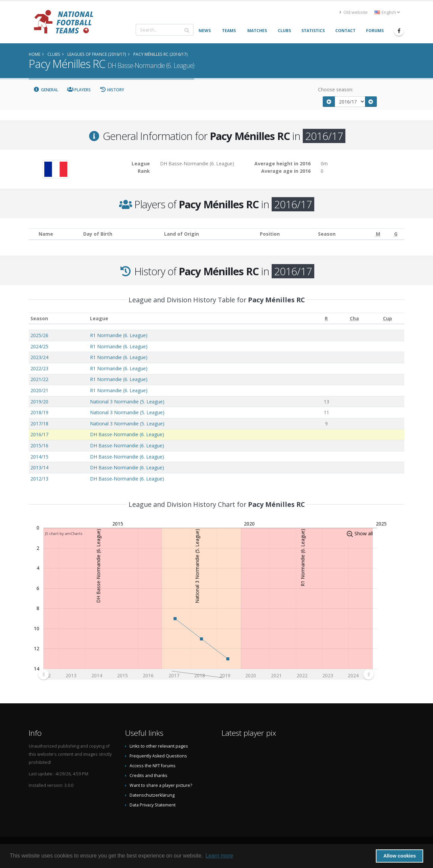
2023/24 (39, 357)
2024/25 (39, 346)
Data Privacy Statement (153, 805)
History (112, 90)
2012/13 (39, 479)
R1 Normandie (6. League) (119, 335)
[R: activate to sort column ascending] (326, 318)
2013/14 (39, 467)
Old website (354, 12)
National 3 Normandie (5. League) (127, 402)
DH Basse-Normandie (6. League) (127, 434)
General (46, 90)
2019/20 (39, 402)
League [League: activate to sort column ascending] (99, 318)
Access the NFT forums (153, 766)
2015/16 (39, 445)
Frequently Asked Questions (158, 756)
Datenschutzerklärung (152, 795)
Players (79, 90)
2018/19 (39, 412)
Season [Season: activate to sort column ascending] (39, 318)
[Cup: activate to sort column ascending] (388, 318)
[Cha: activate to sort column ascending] (354, 318)
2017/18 (39, 424)
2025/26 (39, 335)
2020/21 (39, 390)
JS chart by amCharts (64, 533)
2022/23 (39, 368)
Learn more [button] (219, 856)
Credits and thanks (149, 776)
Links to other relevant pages (159, 746)
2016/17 (39, 434)
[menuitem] (206, 675)
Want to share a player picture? (161, 785)
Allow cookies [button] (400, 856)
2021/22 (39, 379)
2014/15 (39, 457)
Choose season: (336, 89)
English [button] (387, 12)
